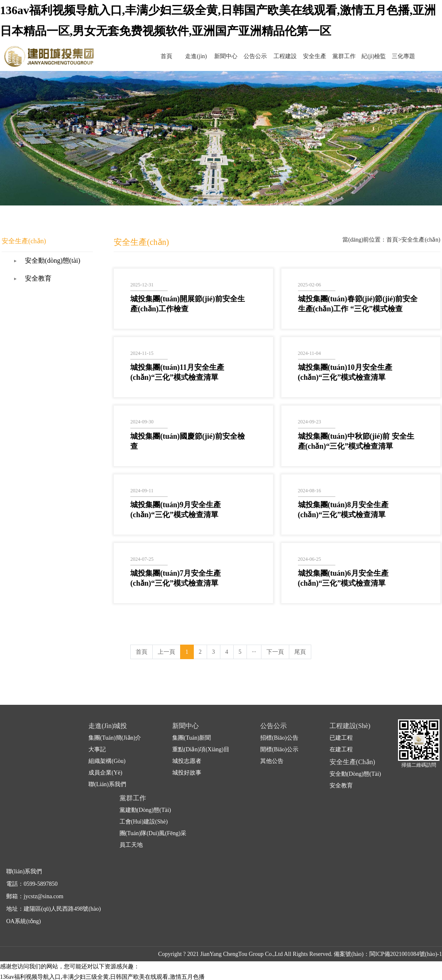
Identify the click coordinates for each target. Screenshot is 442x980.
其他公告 (272, 749)
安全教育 (59, 266)
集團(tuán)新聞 (192, 725)
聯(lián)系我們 (107, 772)
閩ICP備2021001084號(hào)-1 (406, 942)
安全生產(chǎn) (330, 62)
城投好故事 (187, 760)
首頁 (206, 56)
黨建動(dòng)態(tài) (145, 798)
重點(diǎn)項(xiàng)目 (201, 737)
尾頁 (300, 639)
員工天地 (131, 832)
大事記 (97, 737)
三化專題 (405, 56)
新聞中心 (256, 56)
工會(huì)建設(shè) (144, 809)
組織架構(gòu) (107, 749)
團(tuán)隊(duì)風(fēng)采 (153, 821)
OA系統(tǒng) (23, 909)
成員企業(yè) (105, 760)
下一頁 (275, 639)
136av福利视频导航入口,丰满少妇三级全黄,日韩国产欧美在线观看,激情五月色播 (102, 964)
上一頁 (166, 639)
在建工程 (341, 737)
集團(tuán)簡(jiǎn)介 (115, 725)
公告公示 (281, 56)
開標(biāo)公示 (279, 737)
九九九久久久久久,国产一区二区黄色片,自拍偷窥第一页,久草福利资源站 (92, 975)
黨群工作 (355, 56)
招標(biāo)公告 (279, 725)
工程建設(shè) (305, 62)
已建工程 (341, 725)
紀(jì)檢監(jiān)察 (380, 62)
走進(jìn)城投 (231, 62)
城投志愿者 (187, 749)
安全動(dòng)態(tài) (73, 248)
